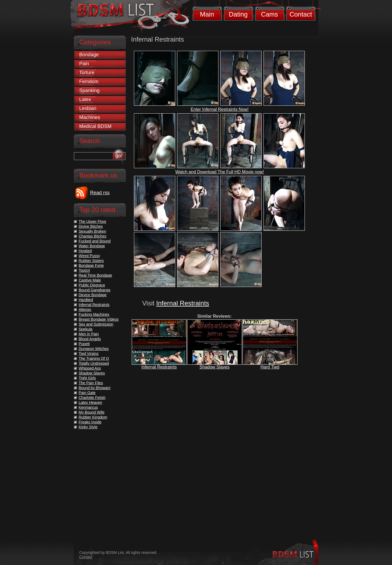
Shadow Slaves (214, 367)
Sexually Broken (92, 231)
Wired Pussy (90, 256)
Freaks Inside (90, 422)
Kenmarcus (88, 407)
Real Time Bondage (95, 275)
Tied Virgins (89, 354)
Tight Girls (87, 378)
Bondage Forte (91, 266)
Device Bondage (93, 295)
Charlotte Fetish (92, 398)
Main (207, 14)
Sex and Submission (96, 324)
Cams (270, 14)
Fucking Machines (94, 314)
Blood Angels (90, 339)
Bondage (89, 55)
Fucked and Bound (95, 241)
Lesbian (88, 108)
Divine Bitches (91, 226)
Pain (84, 64)
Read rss (100, 193)
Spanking (90, 90)
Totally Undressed (94, 363)
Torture (87, 73)
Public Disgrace (92, 285)
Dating (238, 14)
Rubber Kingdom (93, 417)
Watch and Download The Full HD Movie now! (219, 172)
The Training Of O (94, 358)
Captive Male (90, 280)
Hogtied (85, 251)
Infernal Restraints (183, 303)
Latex (85, 99)
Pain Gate (87, 393)
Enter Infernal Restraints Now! (220, 109)
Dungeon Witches (94, 349)
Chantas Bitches (93, 236)
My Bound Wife (92, 412)
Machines (90, 117)
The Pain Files (91, 383)
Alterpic (85, 310)
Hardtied (86, 300)
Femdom (89, 82)
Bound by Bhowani (95, 388)
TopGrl (84, 270)
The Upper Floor (93, 221)
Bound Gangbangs (95, 290)
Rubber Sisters (91, 261)
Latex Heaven (90, 402)
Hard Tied (270, 367)
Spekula (86, 329)
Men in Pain (89, 334)
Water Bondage (92, 246)
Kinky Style (88, 427)
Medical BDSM (95, 126)
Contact (301, 14)
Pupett (84, 344)
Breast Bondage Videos (99, 319)
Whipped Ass (90, 368)
